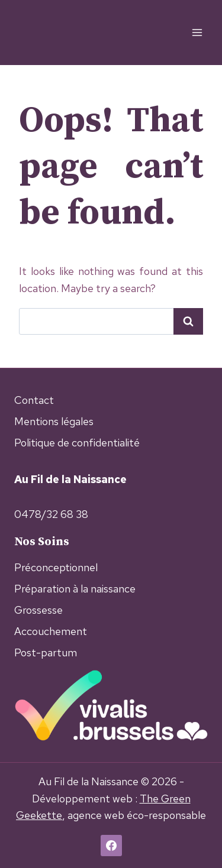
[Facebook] (111, 846)
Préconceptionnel (56, 567)
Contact (34, 400)
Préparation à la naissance (75, 589)
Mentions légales (54, 421)
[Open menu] (197, 32)
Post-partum (46, 652)
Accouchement (51, 631)
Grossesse (38, 610)
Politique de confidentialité (77, 443)
